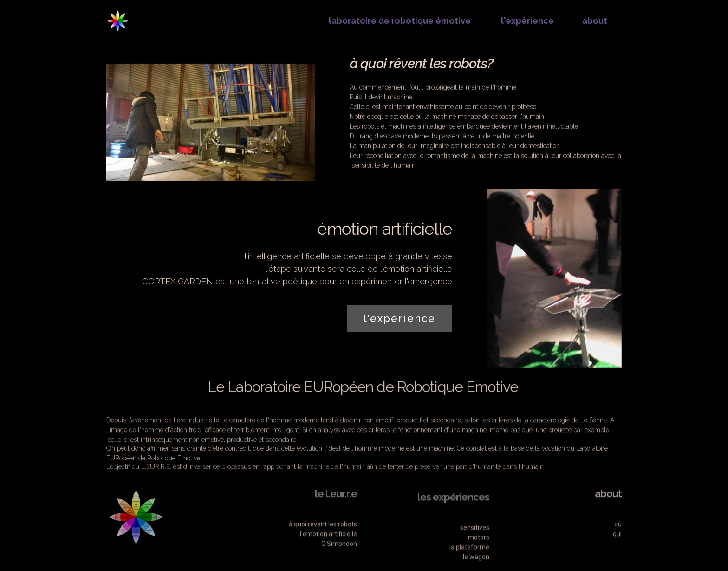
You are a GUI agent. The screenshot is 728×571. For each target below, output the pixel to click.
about (595, 21)
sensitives (475, 561)
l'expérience (526, 21)
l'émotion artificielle (328, 557)
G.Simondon (338, 566)
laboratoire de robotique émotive (399, 21)
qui (617, 557)
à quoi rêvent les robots (323, 547)
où (618, 547)
